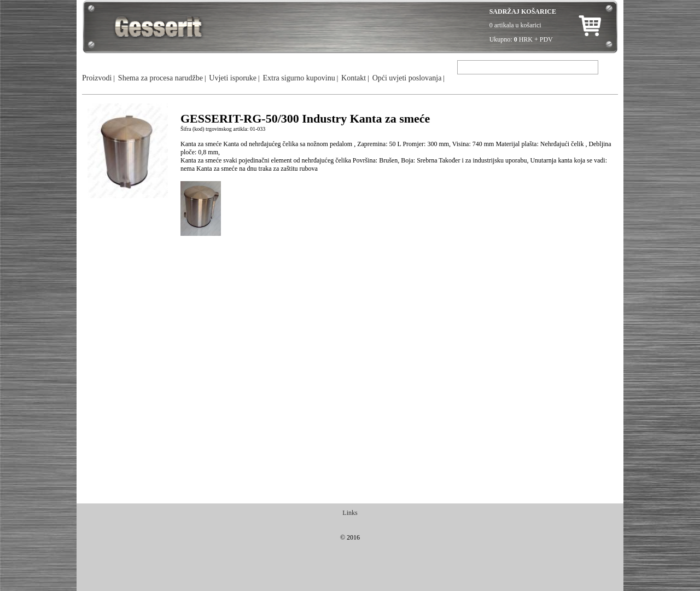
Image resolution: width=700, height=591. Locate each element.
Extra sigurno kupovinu (299, 78)
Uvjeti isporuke (233, 78)
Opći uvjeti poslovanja (407, 78)
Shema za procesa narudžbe (161, 78)
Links (350, 513)
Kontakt (354, 78)
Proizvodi (97, 78)
